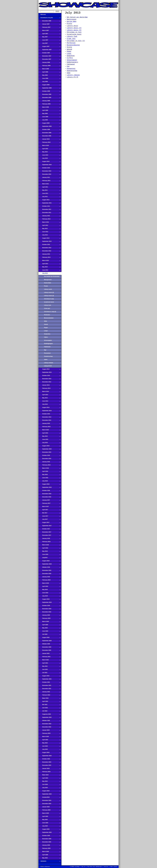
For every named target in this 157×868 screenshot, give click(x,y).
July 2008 (49, 82)
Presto (46, 286)
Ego (45, 350)
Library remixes (49, 363)
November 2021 (49, 686)
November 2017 (49, 533)
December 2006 (49, 21)
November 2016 (49, 494)
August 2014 (49, 408)
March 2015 (49, 430)
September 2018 (49, 565)
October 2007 (49, 53)
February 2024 (49, 772)
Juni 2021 (49, 670)
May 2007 (49, 37)
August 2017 (49, 523)
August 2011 (49, 200)
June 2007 (49, 41)
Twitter (106, 867)
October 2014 (49, 414)
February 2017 (49, 504)
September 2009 (49, 127)
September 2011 (49, 204)
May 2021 (49, 667)
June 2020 (49, 632)
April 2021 (49, 664)
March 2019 (49, 584)
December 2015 (49, 459)
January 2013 (49, 255)
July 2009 (49, 121)
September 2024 (49, 795)
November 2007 (49, 57)
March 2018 (49, 545)
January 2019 (49, 577)
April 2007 (49, 34)
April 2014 (49, 395)
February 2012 (49, 220)
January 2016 (49, 462)
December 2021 (49, 689)
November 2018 (49, 571)
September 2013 (49, 373)
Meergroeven (48, 280)
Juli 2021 (49, 673)
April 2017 (49, 510)
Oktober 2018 (49, 568)
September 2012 (49, 242)
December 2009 (49, 136)
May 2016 (49, 475)
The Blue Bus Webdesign (94, 867)
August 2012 (49, 239)
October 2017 (49, 529)
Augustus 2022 (49, 715)
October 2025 (49, 836)
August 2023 (49, 753)
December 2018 (49, 574)
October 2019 (49, 606)
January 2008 (49, 63)
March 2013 (49, 261)
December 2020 (49, 651)
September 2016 (49, 488)
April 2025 (49, 817)
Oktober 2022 (49, 721)
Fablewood (47, 347)
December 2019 (49, 613)
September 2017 (49, 526)
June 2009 (49, 117)
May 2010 (49, 152)
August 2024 (49, 791)
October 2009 (49, 130)
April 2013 (49, 264)
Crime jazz (47, 308)
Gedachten (47, 334)
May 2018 (49, 552)
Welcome (49, 15)
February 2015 (49, 427)
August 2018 (49, 561)
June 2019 (49, 593)
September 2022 (49, 718)
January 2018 (49, 539)
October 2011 (49, 207)
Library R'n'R (48, 366)
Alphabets (49, 862)
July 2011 (49, 197)
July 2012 (49, 236)
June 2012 (49, 232)
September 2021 (49, 680)
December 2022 (49, 728)
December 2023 (49, 766)
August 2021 (49, 676)
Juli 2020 (49, 635)
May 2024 (49, 782)
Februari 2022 (49, 696)
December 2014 (49, 421)
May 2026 (49, 859)
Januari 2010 (49, 140)
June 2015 (49, 440)
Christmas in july (49, 299)
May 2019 (49, 590)
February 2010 (49, 143)
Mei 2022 (49, 705)
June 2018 (49, 555)
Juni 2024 (49, 785)
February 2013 (49, 258)
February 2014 (49, 389)
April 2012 (49, 226)
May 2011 (49, 191)
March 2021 (49, 660)
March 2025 (49, 814)
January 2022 (49, 692)
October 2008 (49, 92)
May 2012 (49, 229)
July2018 (49, 558)
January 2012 (49, 216)
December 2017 (49, 536)
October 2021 (49, 683)
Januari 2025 (49, 807)
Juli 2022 (49, 712)
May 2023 (49, 744)
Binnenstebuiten (49, 318)
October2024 (49, 798)
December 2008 (49, 98)
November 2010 (49, 172)
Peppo (46, 328)
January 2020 (49, 616)
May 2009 (49, 114)
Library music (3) (49, 296)
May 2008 (49, 76)
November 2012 (49, 248)
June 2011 (49, 194)
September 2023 (49, 756)
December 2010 (49, 175)
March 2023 (49, 737)
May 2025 (49, 820)
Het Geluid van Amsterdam (52, 276)
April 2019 (49, 587)
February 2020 (49, 619)
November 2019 (49, 609)
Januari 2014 (49, 386)
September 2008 (49, 89)
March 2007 (49, 31)
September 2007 (49, 50)
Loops (46, 331)
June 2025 (49, 823)
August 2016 (49, 485)
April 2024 (49, 779)
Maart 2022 (49, 699)
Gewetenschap (48, 356)
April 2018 (49, 549)
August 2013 (49, 370)
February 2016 (49, 466)
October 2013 (49, 376)
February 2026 (49, 849)
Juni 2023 (49, 747)
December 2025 (49, 843)
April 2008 (49, 73)
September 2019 (49, 603)
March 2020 (49, 622)
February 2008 (49, 66)
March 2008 (49, 69)
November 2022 (49, 724)
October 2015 (49, 456)
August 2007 (49, 47)
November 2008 (49, 95)
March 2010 (49, 146)
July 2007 (49, 44)
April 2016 (49, 472)
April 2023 (49, 740)
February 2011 (49, 181)
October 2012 (49, 245)
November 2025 (49, 839)
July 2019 (49, 597)
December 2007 (49, 60)
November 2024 (49, 801)
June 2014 (49, 402)
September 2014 (49, 411)
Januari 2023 (49, 731)
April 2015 (49, 434)
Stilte (46, 321)
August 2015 (49, 446)
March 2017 (49, 507)
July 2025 (49, 827)
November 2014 (49, 418)
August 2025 (49, 830)
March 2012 (49, 223)
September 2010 (49, 165)
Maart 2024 (49, 775)
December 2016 (49, 497)
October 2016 (49, 491)
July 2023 (49, 750)
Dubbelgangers (48, 344)
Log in (83, 867)
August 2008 (49, 85)
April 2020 (49, 625)
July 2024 (49, 788)
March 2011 (49, 184)
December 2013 (49, 382)
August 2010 (49, 162)
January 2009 (49, 101)
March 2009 (49, 108)
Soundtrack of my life (49, 18)
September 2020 (49, 641)
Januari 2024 (49, 769)
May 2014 (49, 398)
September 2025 (49, 833)
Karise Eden (48, 283)
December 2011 (49, 213)
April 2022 (49, 702)
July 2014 (49, 405)
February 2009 (49, 105)
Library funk (48, 305)
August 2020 (49, 638)
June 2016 (49, 478)
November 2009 (49, 133)
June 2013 (49, 271)
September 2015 (49, 450)
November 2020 (49, 648)
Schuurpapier (48, 340)
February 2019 (49, 581)
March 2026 (49, 852)
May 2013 (49, 267)
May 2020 (49, 628)
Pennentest (47, 353)
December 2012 (49, 251)
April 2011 (49, 188)
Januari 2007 (49, 25)
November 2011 (49, 210)
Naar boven (114, 867)
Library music (48, 289)
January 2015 (49, 424)
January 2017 (49, 501)
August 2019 (49, 600)
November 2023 (49, 763)
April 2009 (49, 111)
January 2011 (49, 178)
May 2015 (49, 437)
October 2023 (49, 759)
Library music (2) (49, 292)
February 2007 (49, 28)
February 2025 (49, 811)
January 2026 (49, 846)
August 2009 (49, 124)
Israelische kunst (49, 302)
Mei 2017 (49, 513)
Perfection (47, 315)
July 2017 (49, 520)
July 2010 (49, 159)
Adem (46, 360)
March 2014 (49, 392)
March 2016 (49, 469)
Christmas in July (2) (50, 312)
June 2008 (49, 79)
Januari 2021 (49, 654)
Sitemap (77, 867)
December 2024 (49, 804)
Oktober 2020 (49, 644)
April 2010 (49, 149)
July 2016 (49, 482)
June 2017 (49, 517)
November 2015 (49, 453)
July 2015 (49, 443)
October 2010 (49, 168)
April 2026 (49, 855)
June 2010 (49, 156)
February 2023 (49, 734)
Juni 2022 (49, 708)
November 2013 (49, 379)
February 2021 (49, 657)
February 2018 (49, 542)
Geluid (46, 324)
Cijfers (46, 337)
